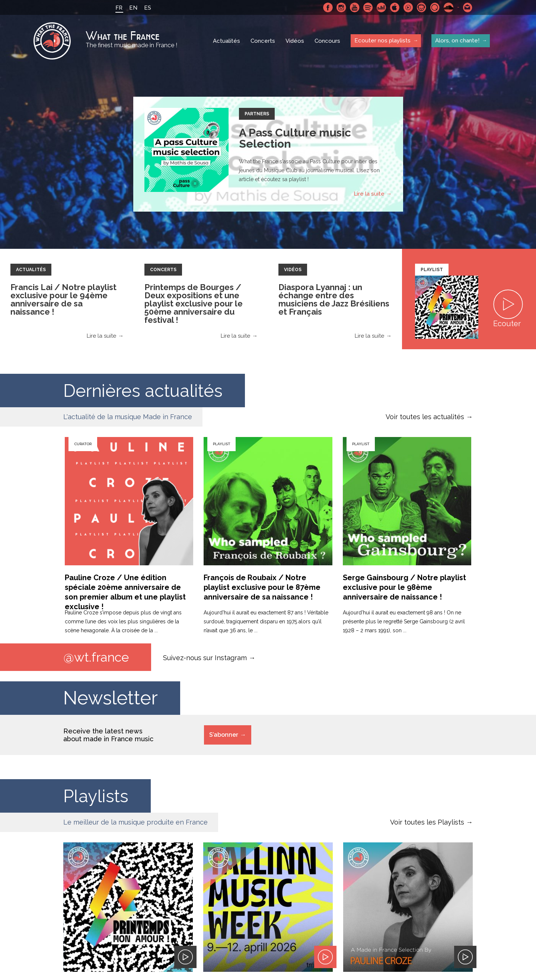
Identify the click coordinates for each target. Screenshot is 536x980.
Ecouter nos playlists (382, 41)
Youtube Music (408, 7)
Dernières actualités (149, 390)
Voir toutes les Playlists (427, 822)
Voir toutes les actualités (425, 417)
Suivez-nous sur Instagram (205, 658)
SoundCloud (449, 7)
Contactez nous (468, 7)
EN (133, 8)
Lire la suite (369, 194)
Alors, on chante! (457, 41)
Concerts (263, 41)
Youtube (355, 7)
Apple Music (395, 7)
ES (148, 8)
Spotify (368, 7)
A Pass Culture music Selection (295, 138)
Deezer (382, 7)
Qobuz (435, 7)
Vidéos (295, 41)
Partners (257, 114)
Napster (422, 7)
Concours (327, 41)
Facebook (328, 7)
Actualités (226, 41)
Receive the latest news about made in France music (108, 735)
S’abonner (224, 735)
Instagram (341, 7)
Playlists (98, 796)
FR (119, 8)
